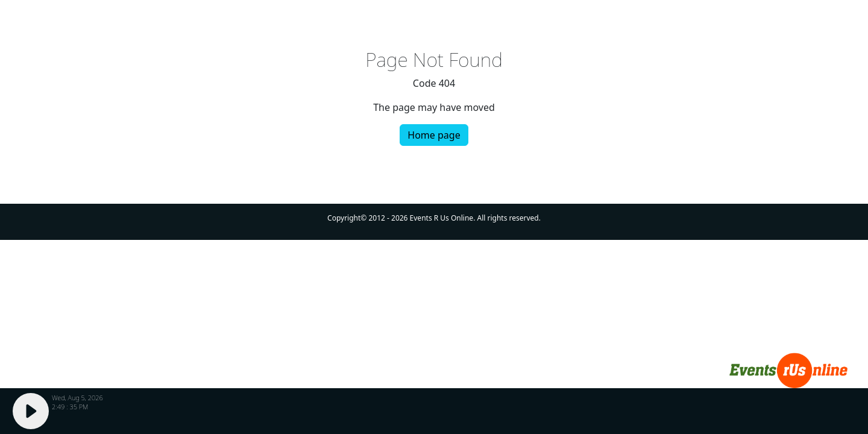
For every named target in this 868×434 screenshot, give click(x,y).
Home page (434, 135)
